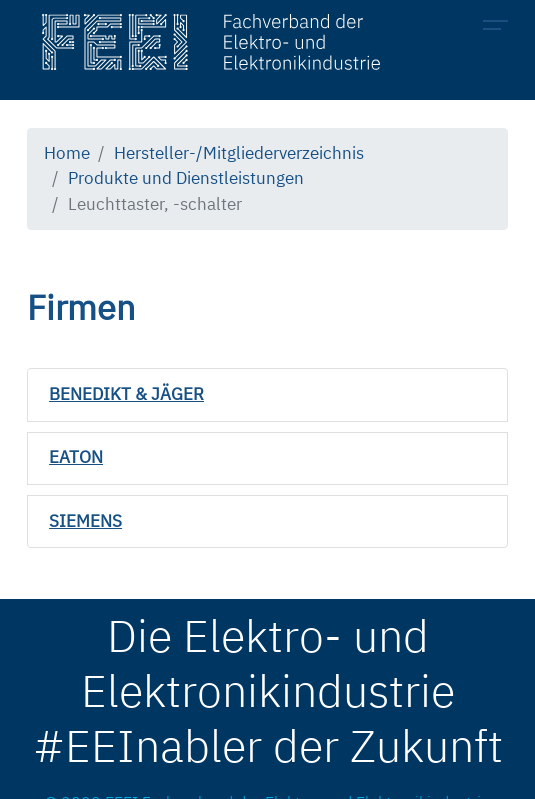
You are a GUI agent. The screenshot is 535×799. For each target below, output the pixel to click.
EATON (76, 457)
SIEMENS (85, 521)
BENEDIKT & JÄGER (126, 394)
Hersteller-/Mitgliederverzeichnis (239, 153)
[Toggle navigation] (501, 28)
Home (67, 153)
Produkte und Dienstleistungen (186, 178)
